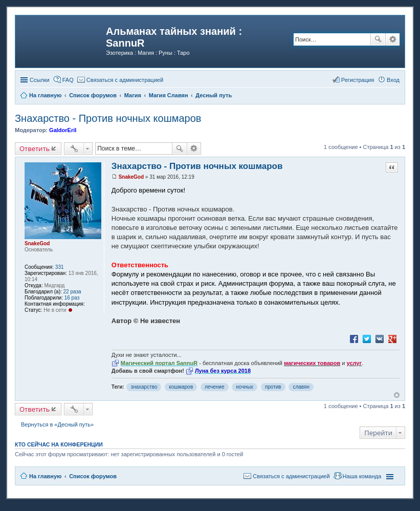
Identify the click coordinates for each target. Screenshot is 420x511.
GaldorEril (63, 130)
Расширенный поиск (393, 39)
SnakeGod (37, 243)
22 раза (72, 292)
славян (301, 387)
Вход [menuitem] (393, 80)
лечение (215, 387)
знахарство (144, 387)
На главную (45, 476)
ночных (245, 387)
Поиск (378, 39)
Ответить (35, 148)
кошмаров (181, 387)
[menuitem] (120, 80)
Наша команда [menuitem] (362, 476)
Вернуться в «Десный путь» (57, 424)
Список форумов (93, 476)
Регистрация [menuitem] (358, 80)
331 (60, 267)
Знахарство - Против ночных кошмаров (108, 118)
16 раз (72, 298)
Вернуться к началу (397, 395)
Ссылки (40, 80)
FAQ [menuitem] (68, 80)
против (273, 387)
